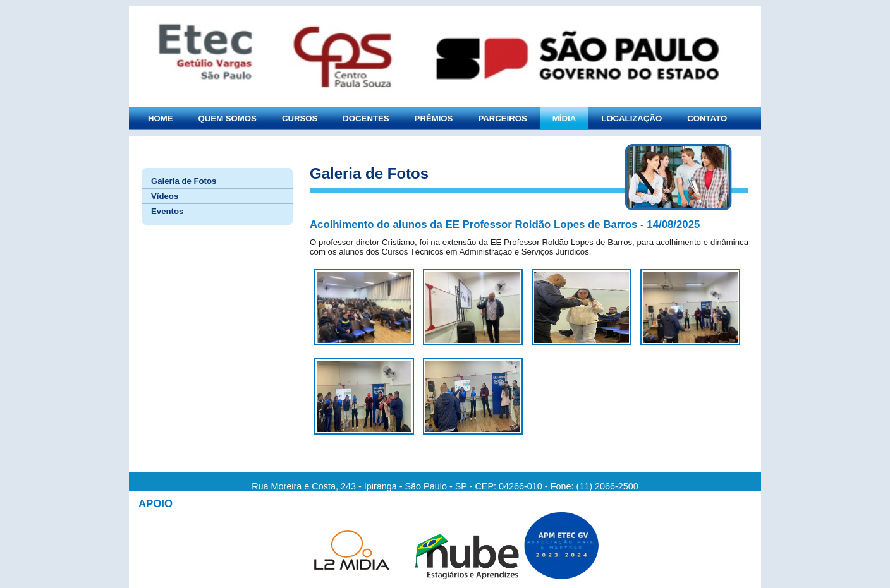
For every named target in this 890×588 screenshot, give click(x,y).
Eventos (167, 211)
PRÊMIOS (434, 118)
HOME (161, 118)
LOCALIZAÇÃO (631, 118)
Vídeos (165, 196)
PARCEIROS (502, 118)
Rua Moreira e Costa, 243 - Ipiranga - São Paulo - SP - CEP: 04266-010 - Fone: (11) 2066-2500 (445, 486)
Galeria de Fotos (184, 181)
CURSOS (300, 118)
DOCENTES (366, 118)
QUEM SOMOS (228, 118)
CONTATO (707, 118)
